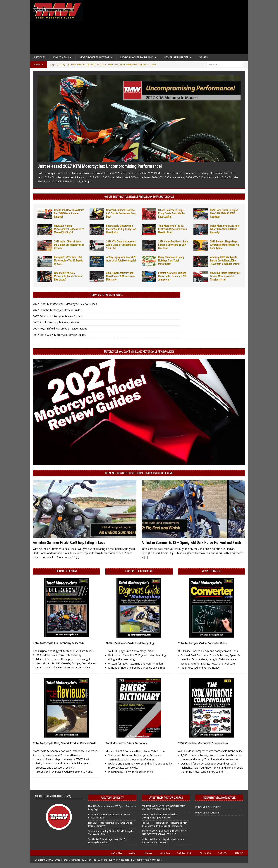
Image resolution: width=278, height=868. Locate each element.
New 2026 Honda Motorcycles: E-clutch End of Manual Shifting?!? (69, 229)
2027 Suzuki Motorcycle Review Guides (56, 322)
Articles (40, 57)
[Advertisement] (167, 28)
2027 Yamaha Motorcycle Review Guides (57, 310)
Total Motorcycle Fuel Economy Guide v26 (58, 643)
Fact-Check (205, 853)
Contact (223, 853)
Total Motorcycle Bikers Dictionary (126, 743)
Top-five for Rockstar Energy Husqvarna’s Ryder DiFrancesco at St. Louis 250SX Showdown (164, 824)
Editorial (165, 853)
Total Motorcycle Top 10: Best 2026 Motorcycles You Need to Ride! (173, 229)
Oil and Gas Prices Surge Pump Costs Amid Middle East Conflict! (171, 213)
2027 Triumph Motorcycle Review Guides (57, 316)
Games (203, 57)
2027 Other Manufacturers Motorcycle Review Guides (65, 304)
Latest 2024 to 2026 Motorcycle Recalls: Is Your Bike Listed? (68, 276)
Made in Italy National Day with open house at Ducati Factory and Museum (163, 841)
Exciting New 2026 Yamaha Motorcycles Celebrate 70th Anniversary (173, 276)
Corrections (184, 853)
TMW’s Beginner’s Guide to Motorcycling (130, 643)
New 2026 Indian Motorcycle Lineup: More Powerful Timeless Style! (225, 276)
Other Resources (176, 57)
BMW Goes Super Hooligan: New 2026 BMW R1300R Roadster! (224, 213)
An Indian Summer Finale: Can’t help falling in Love (69, 543)
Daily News (61, 57)
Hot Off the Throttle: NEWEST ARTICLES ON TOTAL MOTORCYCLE (139, 197)
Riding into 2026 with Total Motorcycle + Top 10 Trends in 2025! (68, 261)
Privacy (148, 853)
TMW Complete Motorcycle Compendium (203, 743)
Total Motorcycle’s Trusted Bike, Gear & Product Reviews (139, 473)
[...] (90, 181)
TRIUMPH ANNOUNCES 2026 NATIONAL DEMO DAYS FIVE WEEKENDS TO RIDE (164, 808)
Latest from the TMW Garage (166, 798)
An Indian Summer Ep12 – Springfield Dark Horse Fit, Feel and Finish (191, 543)
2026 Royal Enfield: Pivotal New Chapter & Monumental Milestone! (121, 276)
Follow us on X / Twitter (208, 807)
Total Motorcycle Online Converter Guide (202, 643)
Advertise (117, 853)
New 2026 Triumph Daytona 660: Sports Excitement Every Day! (121, 213)
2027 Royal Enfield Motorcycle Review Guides (60, 328)
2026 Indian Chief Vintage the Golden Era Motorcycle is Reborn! (69, 245)
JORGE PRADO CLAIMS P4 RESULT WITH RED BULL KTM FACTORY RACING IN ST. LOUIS (166, 833)
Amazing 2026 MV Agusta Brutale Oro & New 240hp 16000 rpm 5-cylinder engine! (225, 261)
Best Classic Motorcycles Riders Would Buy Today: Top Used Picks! (121, 229)
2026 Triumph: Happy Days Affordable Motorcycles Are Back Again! (225, 245)
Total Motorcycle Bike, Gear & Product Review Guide (65, 743)
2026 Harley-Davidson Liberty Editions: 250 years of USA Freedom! (173, 245)
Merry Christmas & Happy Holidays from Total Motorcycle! (171, 261)
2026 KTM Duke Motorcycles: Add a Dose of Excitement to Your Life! (121, 245)
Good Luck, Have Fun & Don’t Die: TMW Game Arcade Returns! (69, 213)
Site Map (240, 853)
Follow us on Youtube (207, 813)
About (133, 853)
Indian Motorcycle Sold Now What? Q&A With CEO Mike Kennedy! (225, 229)
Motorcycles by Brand (137, 57)
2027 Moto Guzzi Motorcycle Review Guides (59, 335)
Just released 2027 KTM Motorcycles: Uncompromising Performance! (100, 166)
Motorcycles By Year (94, 57)
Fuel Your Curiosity (112, 798)
